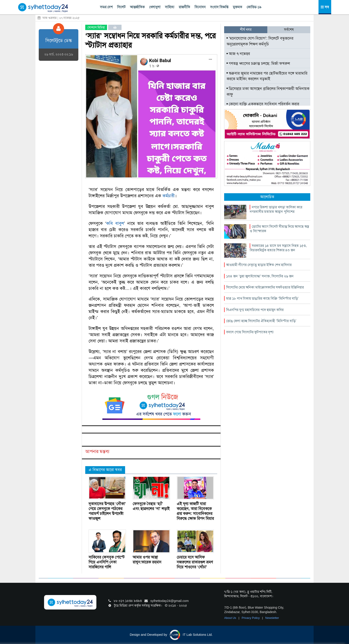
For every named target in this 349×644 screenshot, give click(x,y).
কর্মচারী (169, 196)
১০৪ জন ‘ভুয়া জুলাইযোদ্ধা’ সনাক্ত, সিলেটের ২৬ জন (260, 276)
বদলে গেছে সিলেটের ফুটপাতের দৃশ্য (250, 332)
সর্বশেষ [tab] (289, 29)
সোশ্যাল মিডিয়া (96, 27)
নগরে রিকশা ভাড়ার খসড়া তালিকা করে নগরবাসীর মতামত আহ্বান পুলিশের (276, 209)
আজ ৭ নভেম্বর (238, 54)
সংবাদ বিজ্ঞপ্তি (219, 7)
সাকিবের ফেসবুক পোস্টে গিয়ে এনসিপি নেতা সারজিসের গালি (107, 562)
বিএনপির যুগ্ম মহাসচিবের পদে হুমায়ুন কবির (255, 310)
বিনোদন (200, 7)
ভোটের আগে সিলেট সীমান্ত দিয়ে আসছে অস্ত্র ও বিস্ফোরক (279, 229)
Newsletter (272, 618)
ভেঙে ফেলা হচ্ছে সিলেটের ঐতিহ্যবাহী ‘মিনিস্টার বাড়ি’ (261, 321)
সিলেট (121, 7)
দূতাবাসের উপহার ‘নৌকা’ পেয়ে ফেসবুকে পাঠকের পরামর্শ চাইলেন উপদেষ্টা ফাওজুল (107, 511)
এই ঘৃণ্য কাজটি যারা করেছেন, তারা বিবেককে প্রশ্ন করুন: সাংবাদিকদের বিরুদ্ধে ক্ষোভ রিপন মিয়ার (195, 511)
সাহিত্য (170, 7)
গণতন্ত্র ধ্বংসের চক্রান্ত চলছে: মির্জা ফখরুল (258, 63)
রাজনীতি (184, 7)
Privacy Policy (251, 618)
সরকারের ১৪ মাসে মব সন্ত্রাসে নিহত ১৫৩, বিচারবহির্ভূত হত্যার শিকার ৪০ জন (278, 248)
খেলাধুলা (155, 7)
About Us (230, 618)
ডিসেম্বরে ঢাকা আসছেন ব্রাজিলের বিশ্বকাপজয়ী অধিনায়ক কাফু (268, 91)
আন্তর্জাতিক (137, 7)
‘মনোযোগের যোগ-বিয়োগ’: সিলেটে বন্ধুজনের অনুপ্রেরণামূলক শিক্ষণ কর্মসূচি (260, 41)
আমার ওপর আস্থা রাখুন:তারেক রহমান (147, 560)
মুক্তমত (237, 7)
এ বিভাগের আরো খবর (105, 470)
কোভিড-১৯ (254, 7)
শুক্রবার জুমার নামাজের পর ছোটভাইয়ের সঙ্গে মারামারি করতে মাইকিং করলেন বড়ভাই (267, 76)
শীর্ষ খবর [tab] (246, 29)
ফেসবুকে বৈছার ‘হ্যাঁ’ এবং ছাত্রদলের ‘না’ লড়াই (151, 506)
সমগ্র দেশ (106, 7)
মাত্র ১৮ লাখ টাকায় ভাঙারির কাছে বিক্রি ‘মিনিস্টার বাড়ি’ (262, 298)
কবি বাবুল (115, 223)
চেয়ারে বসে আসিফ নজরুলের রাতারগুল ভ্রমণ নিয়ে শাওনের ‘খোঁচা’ (195, 562)
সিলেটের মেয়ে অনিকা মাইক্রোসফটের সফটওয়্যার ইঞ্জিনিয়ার (265, 287)
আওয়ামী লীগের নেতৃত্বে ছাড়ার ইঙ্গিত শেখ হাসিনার (259, 265)
